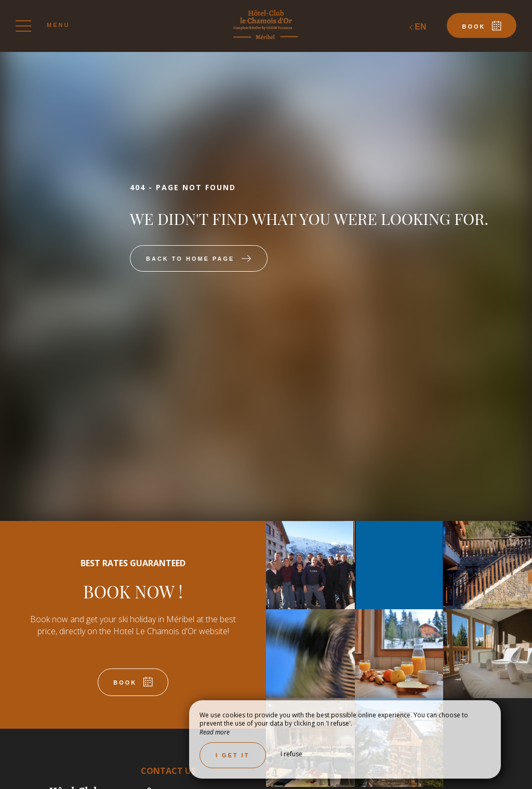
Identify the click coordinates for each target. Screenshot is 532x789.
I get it (233, 755)
